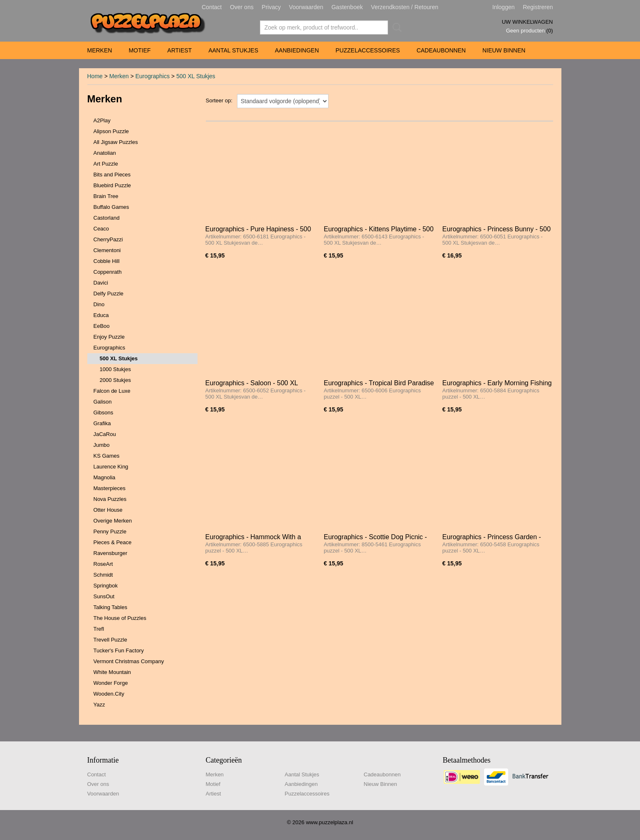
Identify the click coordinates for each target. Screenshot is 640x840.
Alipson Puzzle (111, 131)
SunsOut (104, 596)
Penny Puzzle (110, 532)
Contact (212, 7)
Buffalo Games (111, 207)
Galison (103, 402)
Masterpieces (110, 488)
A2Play (102, 120)
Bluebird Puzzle (112, 185)
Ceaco (101, 229)
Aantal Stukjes (233, 50)
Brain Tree (106, 196)
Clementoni (107, 250)
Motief (140, 50)
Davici (101, 283)
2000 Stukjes (115, 380)
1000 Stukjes (115, 369)
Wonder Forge (111, 683)
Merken (100, 50)
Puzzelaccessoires (368, 50)
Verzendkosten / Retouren (405, 7)
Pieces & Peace (113, 542)
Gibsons (104, 413)
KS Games (107, 456)
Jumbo (102, 445)
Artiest (179, 50)
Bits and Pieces (112, 175)
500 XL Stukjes (196, 76)
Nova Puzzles (110, 499)
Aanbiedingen (297, 50)
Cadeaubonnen (441, 50)
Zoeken (395, 27)
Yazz (99, 705)
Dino (99, 304)
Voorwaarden (306, 7)
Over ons (242, 7)
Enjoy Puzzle (109, 337)
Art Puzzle (106, 164)
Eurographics (152, 76)
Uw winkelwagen (528, 22)
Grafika (102, 423)
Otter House (108, 510)
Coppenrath (108, 272)
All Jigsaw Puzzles (116, 142)
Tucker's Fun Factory (119, 650)
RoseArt (103, 564)
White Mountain (112, 672)
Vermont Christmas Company (129, 661)
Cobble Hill (107, 261)
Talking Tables (110, 607)
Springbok (106, 586)
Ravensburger (111, 553)
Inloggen (504, 7)
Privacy (271, 7)
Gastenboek (347, 7)
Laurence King (111, 467)
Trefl (99, 629)
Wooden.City (109, 694)
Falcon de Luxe (112, 391)
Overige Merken (113, 521)
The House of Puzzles (120, 618)
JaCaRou (105, 434)
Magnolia (105, 477)
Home (95, 76)
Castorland (107, 218)
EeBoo (102, 326)
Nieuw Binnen (504, 50)
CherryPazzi (108, 239)
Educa (101, 315)
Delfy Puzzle (109, 294)
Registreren (538, 7)
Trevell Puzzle (110, 640)
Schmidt (103, 575)
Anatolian (105, 153)
